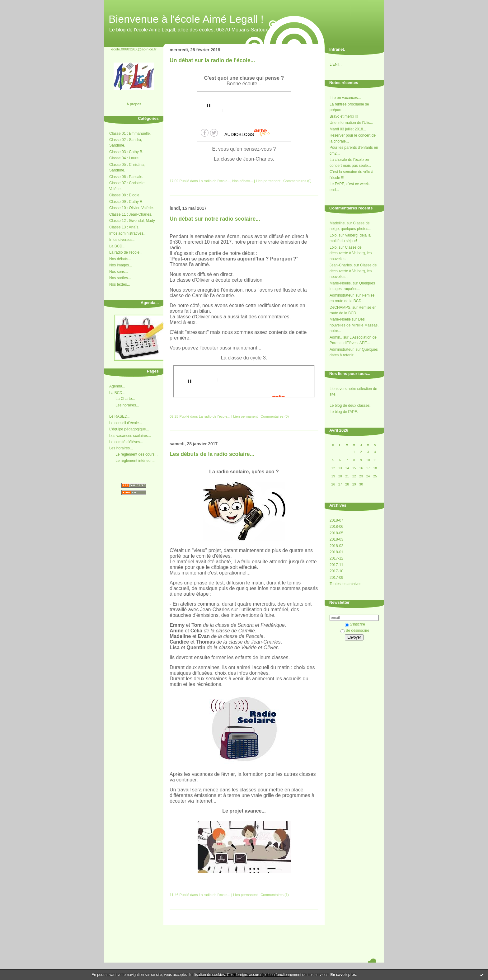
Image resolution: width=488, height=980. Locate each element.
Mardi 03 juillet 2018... (348, 129)
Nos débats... (120, 259)
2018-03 (336, 539)
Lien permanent (268, 181)
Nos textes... (120, 284)
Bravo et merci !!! (344, 116)
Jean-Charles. (341, 265)
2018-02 (336, 546)
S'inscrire (355, 624)
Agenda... (117, 386)
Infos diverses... (122, 240)
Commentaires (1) (275, 895)
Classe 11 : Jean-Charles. (131, 214)
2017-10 (336, 571)
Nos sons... (119, 272)
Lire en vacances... (345, 98)
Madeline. (338, 223)
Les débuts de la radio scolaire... (212, 454)
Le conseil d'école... (126, 423)
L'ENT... (336, 64)
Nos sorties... (120, 278)
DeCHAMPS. (340, 307)
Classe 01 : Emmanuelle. (130, 134)
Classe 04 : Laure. (124, 158)
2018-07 (336, 520)
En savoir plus (343, 975)
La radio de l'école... (126, 252)
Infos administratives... (128, 233)
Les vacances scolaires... (130, 436)
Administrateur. (342, 295)
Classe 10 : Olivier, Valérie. (131, 208)
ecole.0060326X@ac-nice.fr (134, 49)
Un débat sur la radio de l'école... (212, 60)
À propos (134, 104)
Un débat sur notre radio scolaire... (215, 219)
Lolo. (334, 235)
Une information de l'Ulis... (351, 123)
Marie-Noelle (340, 319)
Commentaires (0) (297, 181)
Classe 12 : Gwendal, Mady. (132, 221)
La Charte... (125, 399)
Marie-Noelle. (341, 283)
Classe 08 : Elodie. (125, 195)
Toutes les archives (345, 584)
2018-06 (336, 527)
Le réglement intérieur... (135, 461)
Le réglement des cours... (136, 454)
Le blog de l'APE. (344, 412)
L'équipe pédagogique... (129, 429)
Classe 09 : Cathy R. (126, 202)
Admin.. (336, 337)
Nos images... (121, 265)
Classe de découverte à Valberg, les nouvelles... (351, 253)
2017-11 (336, 565)
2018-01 (336, 552)
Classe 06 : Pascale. (126, 177)
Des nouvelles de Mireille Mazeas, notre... (354, 325)
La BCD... (117, 246)
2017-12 (336, 558)
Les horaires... (127, 405)
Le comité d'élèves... (126, 442)
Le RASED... (120, 416)
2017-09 (336, 578)
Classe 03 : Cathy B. (126, 152)
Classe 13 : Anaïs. (124, 227)
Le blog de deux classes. (350, 406)
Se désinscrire (355, 631)
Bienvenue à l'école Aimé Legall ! (186, 19)
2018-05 (336, 533)
